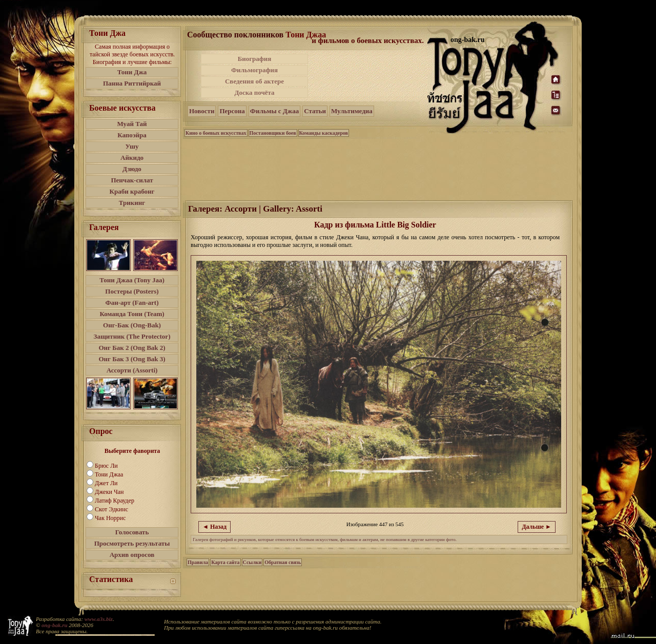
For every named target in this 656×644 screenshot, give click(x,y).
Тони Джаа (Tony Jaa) (132, 280)
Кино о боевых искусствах (216, 133)
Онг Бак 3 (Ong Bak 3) (132, 359)
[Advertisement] (368, 76)
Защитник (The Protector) (132, 336)
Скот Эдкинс (111, 509)
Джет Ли (106, 483)
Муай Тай (132, 124)
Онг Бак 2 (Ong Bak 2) (132, 348)
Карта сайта (225, 562)
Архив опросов (132, 555)
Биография (255, 59)
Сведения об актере (254, 81)
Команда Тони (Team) (132, 314)
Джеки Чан (109, 492)
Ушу (132, 146)
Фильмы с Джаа (274, 111)
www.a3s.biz (99, 619)
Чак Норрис (110, 518)
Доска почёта (254, 92)
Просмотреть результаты (132, 543)
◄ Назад (214, 527)
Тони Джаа (109, 474)
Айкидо (132, 158)
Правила (198, 562)
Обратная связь (283, 562)
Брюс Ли (106, 466)
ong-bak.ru (54, 625)
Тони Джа (132, 72)
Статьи (315, 111)
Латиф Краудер (115, 501)
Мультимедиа (352, 111)
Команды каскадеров (324, 133)
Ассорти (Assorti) (132, 370)
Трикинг (132, 203)
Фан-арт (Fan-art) (132, 303)
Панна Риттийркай (132, 83)
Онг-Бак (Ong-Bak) (132, 325)
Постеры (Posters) (132, 291)
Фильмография (254, 70)
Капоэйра (132, 135)
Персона (232, 111)
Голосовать (132, 532)
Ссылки (252, 562)
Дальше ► (537, 527)
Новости (202, 111)
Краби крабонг (132, 191)
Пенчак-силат (132, 180)
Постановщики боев (273, 133)
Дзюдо (132, 169)
